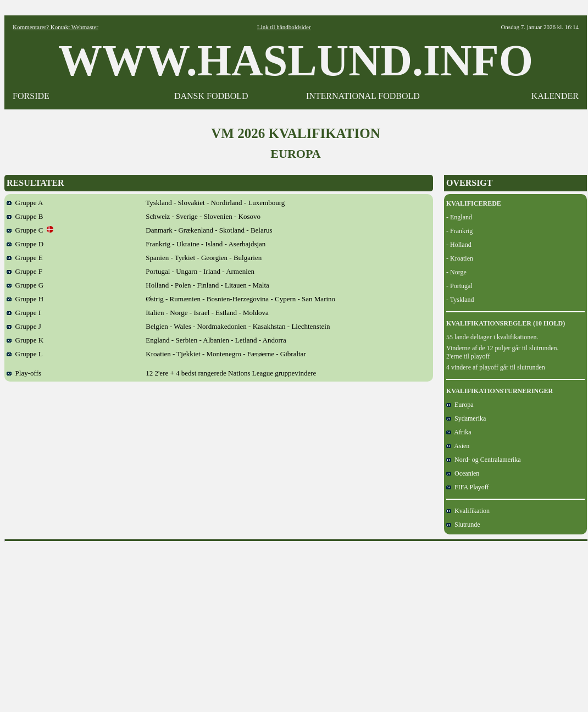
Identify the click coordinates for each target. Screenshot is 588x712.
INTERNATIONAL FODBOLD (363, 96)
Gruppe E (25, 258)
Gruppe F (24, 271)
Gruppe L (25, 354)
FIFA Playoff (468, 487)
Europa (460, 405)
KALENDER (555, 96)
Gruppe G (25, 285)
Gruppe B (25, 216)
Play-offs (24, 373)
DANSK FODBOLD (211, 96)
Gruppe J (24, 326)
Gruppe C (30, 230)
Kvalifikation (468, 511)
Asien (458, 446)
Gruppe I (24, 313)
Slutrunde (463, 525)
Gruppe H (25, 299)
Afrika (459, 432)
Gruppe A (25, 203)
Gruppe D (25, 244)
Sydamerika (466, 418)
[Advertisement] (296, 623)
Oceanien (463, 473)
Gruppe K (25, 340)
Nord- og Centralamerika (484, 460)
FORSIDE (31, 96)
